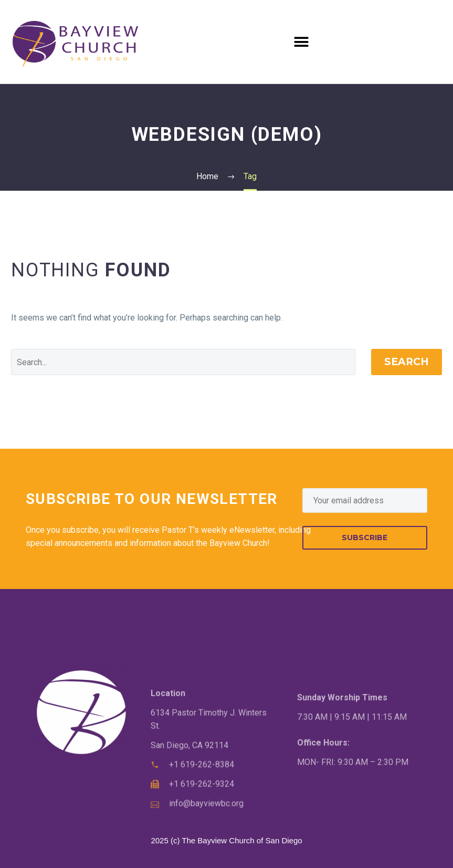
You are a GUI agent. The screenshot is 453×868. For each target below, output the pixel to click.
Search (407, 362)
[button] (301, 42)
